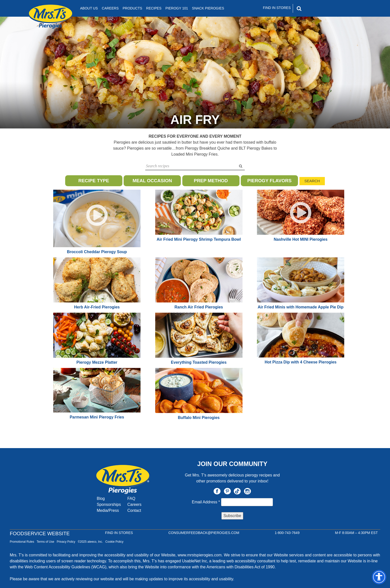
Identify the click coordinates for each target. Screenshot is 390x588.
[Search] (320, 8)
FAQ (131, 499)
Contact (134, 510)
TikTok (237, 491)
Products (132, 8)
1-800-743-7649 (287, 533)
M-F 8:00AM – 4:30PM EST (356, 533)
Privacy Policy (66, 542)
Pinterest (227, 491)
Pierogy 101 (177, 8)
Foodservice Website (40, 533)
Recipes (154, 8)
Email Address (206, 502)
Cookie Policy (115, 542)
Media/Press (108, 510)
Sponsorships (109, 504)
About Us (89, 8)
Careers (110, 8)
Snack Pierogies (208, 8)
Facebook (217, 491)
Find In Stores (277, 8)
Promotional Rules (22, 542)
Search (312, 181)
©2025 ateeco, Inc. (90, 542)
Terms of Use (45, 542)
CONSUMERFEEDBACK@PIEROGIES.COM (204, 533)
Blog (101, 499)
